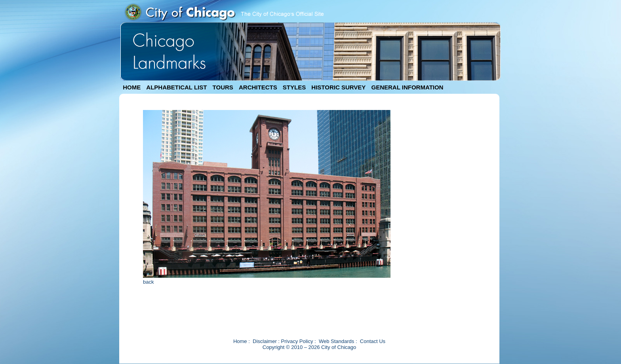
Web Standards (336, 341)
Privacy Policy (297, 341)
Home (240, 341)
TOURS (223, 87)
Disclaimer (265, 341)
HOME (132, 87)
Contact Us (373, 341)
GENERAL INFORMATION (408, 87)
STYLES (294, 87)
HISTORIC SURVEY (338, 87)
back (148, 282)
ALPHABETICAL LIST (176, 87)
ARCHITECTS (258, 87)
